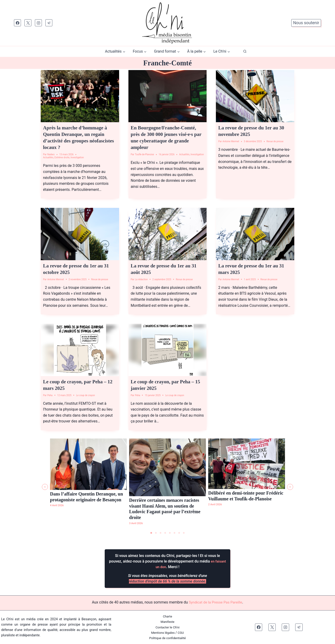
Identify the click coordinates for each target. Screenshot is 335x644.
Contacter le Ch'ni (167, 627)
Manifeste (167, 622)
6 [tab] (174, 533)
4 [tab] (165, 533)
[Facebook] (17, 23)
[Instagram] (38, 23)
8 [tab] (184, 533)
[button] (45, 487)
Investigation (77, 157)
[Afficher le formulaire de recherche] (245, 52)
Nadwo (51, 154)
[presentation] (80, 96)
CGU (182, 633)
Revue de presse (275, 141)
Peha (50, 395)
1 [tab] (151, 533)
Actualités (48, 157)
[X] (28, 23)
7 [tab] (179, 533)
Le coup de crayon (85, 395)
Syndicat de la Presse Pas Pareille (215, 602)
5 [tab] (170, 533)
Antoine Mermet (231, 141)
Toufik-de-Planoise (144, 154)
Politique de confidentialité (167, 638)
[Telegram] (49, 23)
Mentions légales (163, 633)
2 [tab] (156, 533)
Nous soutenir (306, 23)
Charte (168, 617)
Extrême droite (62, 157)
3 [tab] (161, 533)
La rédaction (141, 279)
